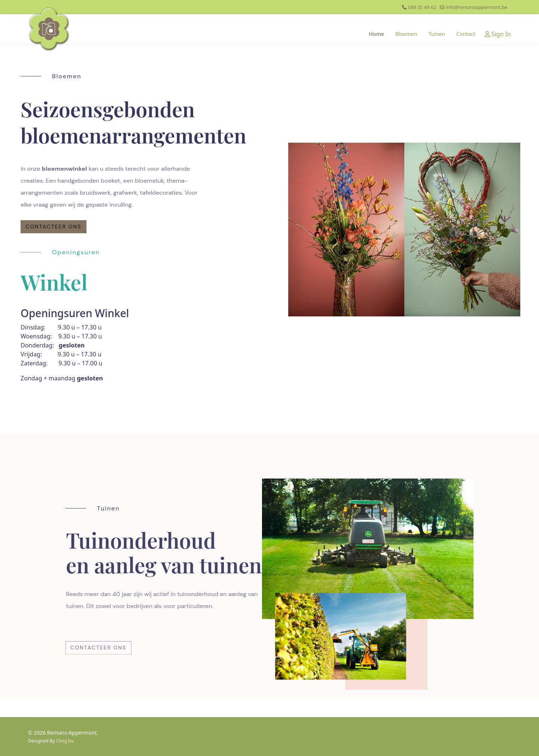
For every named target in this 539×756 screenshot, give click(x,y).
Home (377, 34)
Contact (466, 34)
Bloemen (406, 34)
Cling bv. (65, 741)
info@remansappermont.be (476, 7)
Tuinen (437, 34)
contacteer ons (54, 227)
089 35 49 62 (422, 7)
